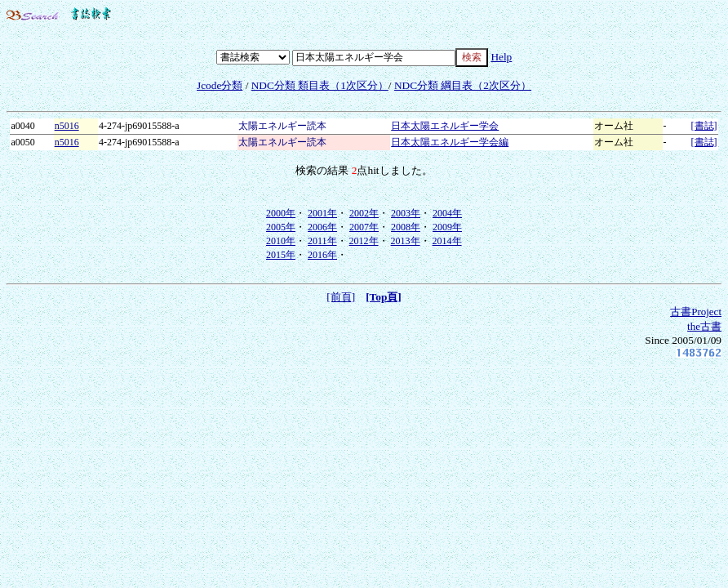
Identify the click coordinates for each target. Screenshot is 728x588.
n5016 (67, 126)
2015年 (281, 255)
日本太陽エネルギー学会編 (450, 142)
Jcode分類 (220, 85)
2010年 (281, 241)
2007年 (364, 227)
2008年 (406, 227)
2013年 (406, 241)
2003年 (406, 213)
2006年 (322, 227)
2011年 (322, 241)
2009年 (447, 227)
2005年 (281, 227)
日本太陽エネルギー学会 (445, 126)
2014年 (447, 241)
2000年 (281, 213)
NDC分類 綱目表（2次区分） (463, 85)
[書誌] (704, 126)
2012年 (364, 241)
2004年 (447, 213)
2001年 (322, 213)
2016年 (322, 255)
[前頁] (341, 297)
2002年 (364, 213)
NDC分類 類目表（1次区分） (320, 85)
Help (501, 57)
